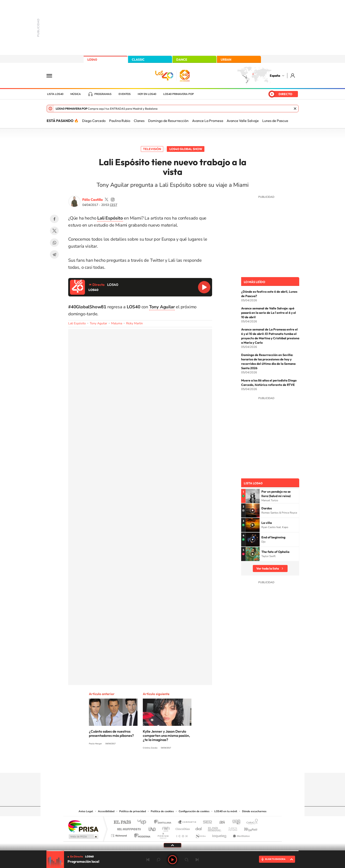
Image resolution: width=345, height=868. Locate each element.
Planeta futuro (231, 828)
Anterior (148, 860)
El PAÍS (122, 822)
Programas (103, 94)
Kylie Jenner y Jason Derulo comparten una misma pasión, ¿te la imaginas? (166, 735)
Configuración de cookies (194, 811)
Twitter (54, 231)
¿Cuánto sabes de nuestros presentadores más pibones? (111, 733)
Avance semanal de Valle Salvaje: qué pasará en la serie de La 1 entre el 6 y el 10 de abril (269, 313)
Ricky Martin (134, 323)
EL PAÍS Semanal (215, 828)
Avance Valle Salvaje (243, 121)
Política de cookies (162, 811)
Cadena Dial (199, 828)
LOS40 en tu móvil (226, 811)
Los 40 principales (143, 822)
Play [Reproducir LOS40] (172, 860)
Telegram (54, 254)
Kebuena (247, 828)
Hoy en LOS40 (147, 94)
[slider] (172, 851)
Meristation (241, 834)
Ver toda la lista (268, 568)
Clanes (139, 121)
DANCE (182, 60)
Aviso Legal (86, 811)
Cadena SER (206, 822)
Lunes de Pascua (275, 121)
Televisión (152, 149)
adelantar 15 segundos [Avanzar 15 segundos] (187, 860)
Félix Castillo (93, 200)
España (275, 76)
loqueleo (220, 834)
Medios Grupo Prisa (83, 837)
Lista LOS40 (55, 94)
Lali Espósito (110, 218)
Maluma (117, 323)
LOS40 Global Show (186, 149)
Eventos (125, 94)
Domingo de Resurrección (168, 121)
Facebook (54, 219)
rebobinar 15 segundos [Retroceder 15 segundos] (158, 860)
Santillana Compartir (187, 822)
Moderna (141, 834)
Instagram (146, 764)
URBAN (226, 60)
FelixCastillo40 (106, 200)
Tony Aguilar (98, 323)
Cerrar (295, 109)
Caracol (251, 822)
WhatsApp (54, 243)
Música (76, 94)
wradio (165, 828)
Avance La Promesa (208, 121)
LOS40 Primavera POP (179, 94)
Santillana (164, 822)
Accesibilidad (106, 811)
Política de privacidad (133, 811)
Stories (199, 764)
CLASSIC (138, 60)
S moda (200, 834)
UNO (152, 828)
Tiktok (155, 764)
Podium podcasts (163, 834)
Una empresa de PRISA (83, 826)
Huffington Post (128, 828)
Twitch (190, 764)
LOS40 (92, 60)
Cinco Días (182, 828)
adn (235, 822)
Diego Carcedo (94, 121)
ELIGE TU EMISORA (275, 859)
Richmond (119, 834)
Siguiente (197, 860)
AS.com (220, 822)
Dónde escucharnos (254, 811)
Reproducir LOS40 (204, 287)
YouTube (164, 764)
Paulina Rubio (120, 121)
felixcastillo (113, 200)
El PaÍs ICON (182, 834)
